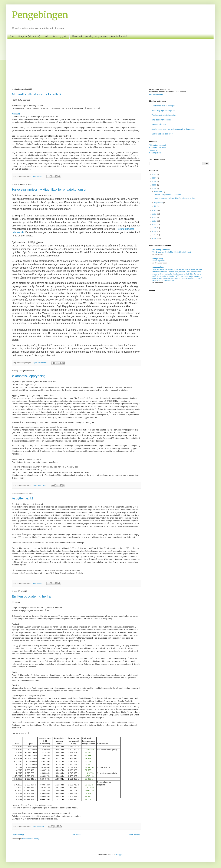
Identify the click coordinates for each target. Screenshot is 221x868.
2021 (154, 189)
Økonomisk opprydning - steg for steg (89, 36)
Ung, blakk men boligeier (161, 120)
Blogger (119, 855)
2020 (154, 210)
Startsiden (76, 834)
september (159, 203)
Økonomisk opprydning (29, 376)
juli (156, 206)
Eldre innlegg (134, 834)
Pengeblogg (158, 259)
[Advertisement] (110, 61)
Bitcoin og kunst (158, 261)
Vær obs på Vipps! (159, 124)
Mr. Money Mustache (161, 250)
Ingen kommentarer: (40, 363)
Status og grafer (60, 36)
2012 (154, 238)
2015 (154, 228)
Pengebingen (40, 15)
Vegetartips (154, 150)
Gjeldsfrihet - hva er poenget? (163, 106)
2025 (154, 174)
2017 (154, 221)
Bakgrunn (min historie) (29, 36)
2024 (154, 178)
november (159, 192)
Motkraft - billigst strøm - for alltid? (37, 94)
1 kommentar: (38, 176)
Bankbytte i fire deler (157, 148)
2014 (154, 231)
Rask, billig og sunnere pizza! (163, 111)
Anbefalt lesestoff (119, 36)
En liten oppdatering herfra (31, 596)
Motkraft (16, 114)
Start (12, 36)
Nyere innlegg (18, 834)
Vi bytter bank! (22, 498)
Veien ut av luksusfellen (159, 145)
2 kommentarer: (39, 826)
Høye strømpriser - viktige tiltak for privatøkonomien (50, 189)
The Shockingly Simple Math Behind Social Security (172, 252)
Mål (46, 36)
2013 (154, 235)
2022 (154, 185)
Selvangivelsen (155, 153)
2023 (154, 182)
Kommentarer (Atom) (31, 839)
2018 (154, 217)
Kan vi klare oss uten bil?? (162, 134)
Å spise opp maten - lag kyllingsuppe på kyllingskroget (173, 129)
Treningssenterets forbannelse (164, 115)
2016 (154, 224)
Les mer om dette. (157, 94)
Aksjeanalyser (159, 267)
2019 (154, 214)
